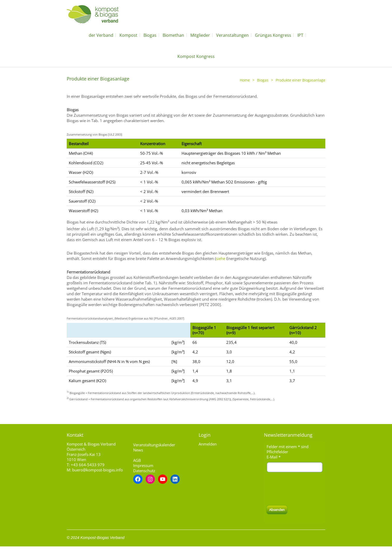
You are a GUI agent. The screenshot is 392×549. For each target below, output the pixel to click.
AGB (137, 460)
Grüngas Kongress (273, 35)
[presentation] (306, 489)
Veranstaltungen (232, 35)
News (138, 450)
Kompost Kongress (196, 56)
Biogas (150, 35)
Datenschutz (144, 471)
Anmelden (208, 444)
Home (245, 80)
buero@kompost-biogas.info (97, 470)
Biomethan (173, 35)
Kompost (128, 35)
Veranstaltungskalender (154, 445)
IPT (300, 35)
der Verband (101, 35)
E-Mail (274, 457)
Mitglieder (200, 35)
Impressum (143, 465)
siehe (221, 258)
